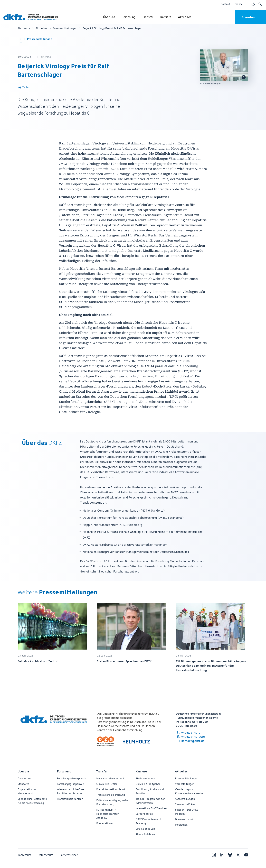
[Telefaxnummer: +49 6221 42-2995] (191, 737)
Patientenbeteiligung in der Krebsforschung (112, 802)
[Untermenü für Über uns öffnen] (109, 17)
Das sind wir (25, 778)
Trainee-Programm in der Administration (150, 801)
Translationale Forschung (111, 795)
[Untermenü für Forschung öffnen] (129, 17)
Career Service (144, 814)
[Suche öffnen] (260, 4)
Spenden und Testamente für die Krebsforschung (32, 801)
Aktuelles (181, 771)
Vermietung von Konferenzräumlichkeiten (190, 791)
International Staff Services (151, 808)
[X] (238, 855)
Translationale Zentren (70, 799)
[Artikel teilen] (24, 87)
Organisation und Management (27, 791)
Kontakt (226, 4)
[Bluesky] (230, 855)
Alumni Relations (145, 834)
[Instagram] (214, 855)
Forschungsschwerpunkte (72, 778)
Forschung (64, 771)
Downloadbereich (185, 819)
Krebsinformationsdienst (111, 789)
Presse (239, 4)
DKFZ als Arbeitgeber (148, 784)
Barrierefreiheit (69, 855)
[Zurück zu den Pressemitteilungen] (35, 39)
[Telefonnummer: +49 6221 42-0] (191, 733)
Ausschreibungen (185, 799)
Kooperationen (105, 823)
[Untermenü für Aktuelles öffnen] (185, 17)
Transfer (102, 771)
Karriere (141, 771)
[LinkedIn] (222, 855)
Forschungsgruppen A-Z (71, 784)
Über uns (24, 771)
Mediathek (181, 825)
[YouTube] (246, 855)
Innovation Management (110, 778)
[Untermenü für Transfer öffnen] (148, 17)
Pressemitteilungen (187, 778)
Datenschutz (45, 855)
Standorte (23, 784)
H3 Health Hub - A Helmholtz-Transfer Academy (108, 814)
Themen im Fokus (185, 804)
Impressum (24, 855)
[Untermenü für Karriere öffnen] (166, 17)
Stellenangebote (145, 778)
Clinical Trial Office (107, 784)
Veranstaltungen (185, 784)
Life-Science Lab (145, 829)
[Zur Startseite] (31, 17)
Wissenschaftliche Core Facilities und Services (70, 791)
